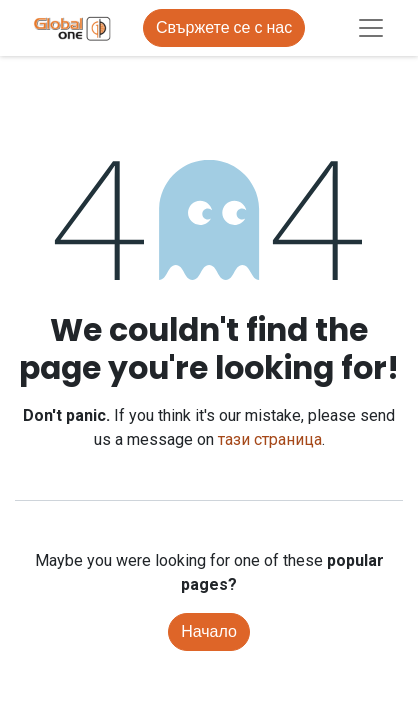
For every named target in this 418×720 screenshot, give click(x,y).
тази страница (270, 439)
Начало (209, 631)
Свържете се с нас (224, 27)
